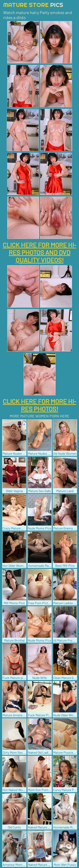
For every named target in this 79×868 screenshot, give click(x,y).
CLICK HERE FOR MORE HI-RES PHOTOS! (39, 405)
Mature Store (33, 5)
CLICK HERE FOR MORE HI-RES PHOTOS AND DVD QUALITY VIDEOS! (39, 252)
